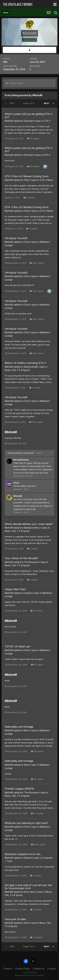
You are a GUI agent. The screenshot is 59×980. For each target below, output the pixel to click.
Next (47, 103)
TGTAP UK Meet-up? (18, 646)
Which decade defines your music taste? (29, 524)
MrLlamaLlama (21, 460)
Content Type (15, 83)
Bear (27, 730)
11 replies (36, 910)
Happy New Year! (15, 589)
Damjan (28, 593)
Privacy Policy (23, 969)
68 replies (37, 665)
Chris (27, 180)
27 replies (37, 813)
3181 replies (37, 263)
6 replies (33, 580)
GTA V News (46, 180)
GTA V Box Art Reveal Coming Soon (27, 176)
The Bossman (31, 562)
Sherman (29, 121)
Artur (27, 923)
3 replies (35, 388)
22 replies (37, 611)
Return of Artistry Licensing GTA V (25, 363)
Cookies (52, 969)
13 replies (36, 937)
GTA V (47, 121)
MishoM (9, 121)
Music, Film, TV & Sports (17, 370)
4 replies (36, 875)
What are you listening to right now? (26, 823)
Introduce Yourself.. (17, 238)
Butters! (28, 858)
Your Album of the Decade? (21, 558)
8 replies (29, 198)
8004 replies (38, 844)
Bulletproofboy (32, 528)
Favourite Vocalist (15, 919)
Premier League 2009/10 (19, 789)
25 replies (33, 138)
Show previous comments (24, 453)
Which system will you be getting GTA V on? (29, 115)
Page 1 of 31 (29, 103)
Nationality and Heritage (19, 727)
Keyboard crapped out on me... (23, 854)
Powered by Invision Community (30, 975)
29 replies (37, 751)
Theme (8, 969)
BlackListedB (31, 367)
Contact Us (39, 969)
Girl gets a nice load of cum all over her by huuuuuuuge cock (28, 887)
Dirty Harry (30, 892)
